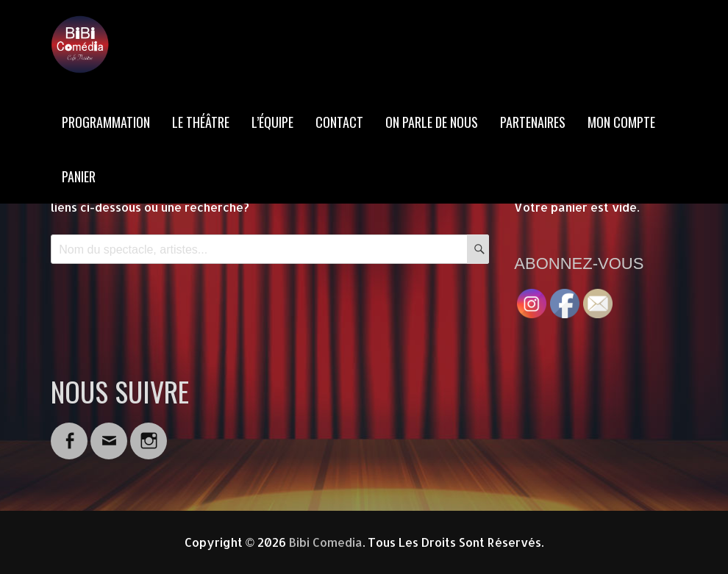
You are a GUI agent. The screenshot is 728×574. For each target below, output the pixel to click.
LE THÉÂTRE (201, 122)
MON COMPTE (621, 122)
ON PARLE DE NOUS (432, 122)
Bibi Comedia (326, 542)
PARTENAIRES (533, 122)
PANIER (79, 176)
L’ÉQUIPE (272, 122)
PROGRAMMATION (106, 122)
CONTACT (339, 122)
